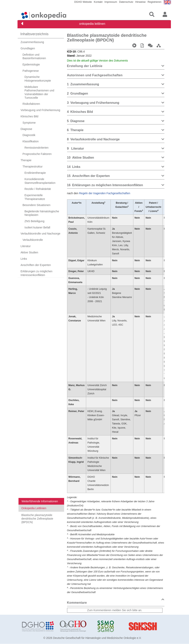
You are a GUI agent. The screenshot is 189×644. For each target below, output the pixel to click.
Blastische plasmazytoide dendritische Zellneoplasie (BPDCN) (37, 519)
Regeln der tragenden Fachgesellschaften (105, 193)
